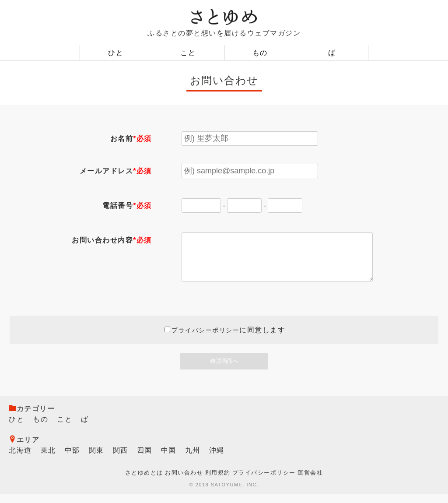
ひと (116, 53)
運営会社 (310, 481)
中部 (72, 459)
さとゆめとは (144, 481)
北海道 (20, 459)
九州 (193, 459)
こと (188, 53)
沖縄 (217, 459)
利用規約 (218, 481)
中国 (169, 459)
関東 (96, 459)
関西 (121, 459)
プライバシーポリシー (205, 339)
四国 (145, 459)
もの (260, 53)
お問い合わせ (184, 481)
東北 (48, 459)
